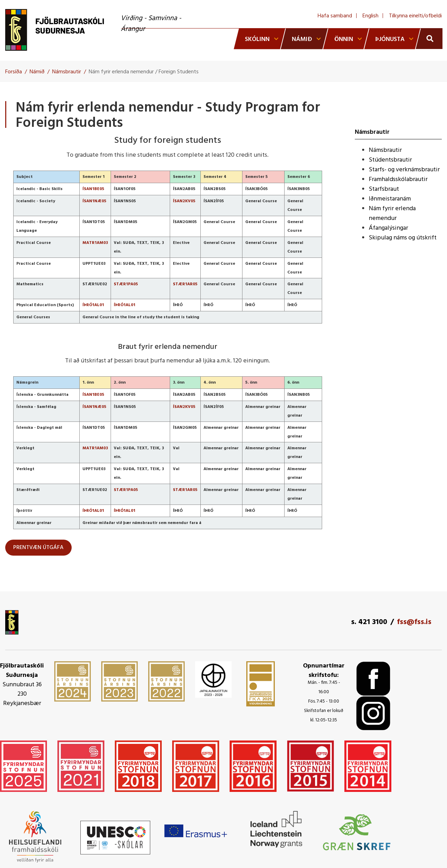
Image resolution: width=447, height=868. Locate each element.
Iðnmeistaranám (390, 199)
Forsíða (14, 72)
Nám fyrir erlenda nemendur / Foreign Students (144, 72)
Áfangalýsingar (388, 228)
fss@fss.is (414, 622)
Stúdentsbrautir (390, 160)
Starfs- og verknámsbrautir (404, 170)
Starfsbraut (384, 189)
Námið (37, 72)
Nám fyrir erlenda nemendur (392, 214)
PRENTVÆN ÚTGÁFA (38, 548)
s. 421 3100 (369, 622)
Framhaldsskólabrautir (398, 179)
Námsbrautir (67, 72)
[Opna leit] (429, 39)
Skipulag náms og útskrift (403, 238)
